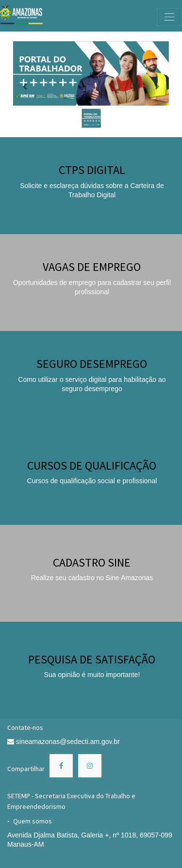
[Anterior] (25, 87)
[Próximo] (157, 87)
